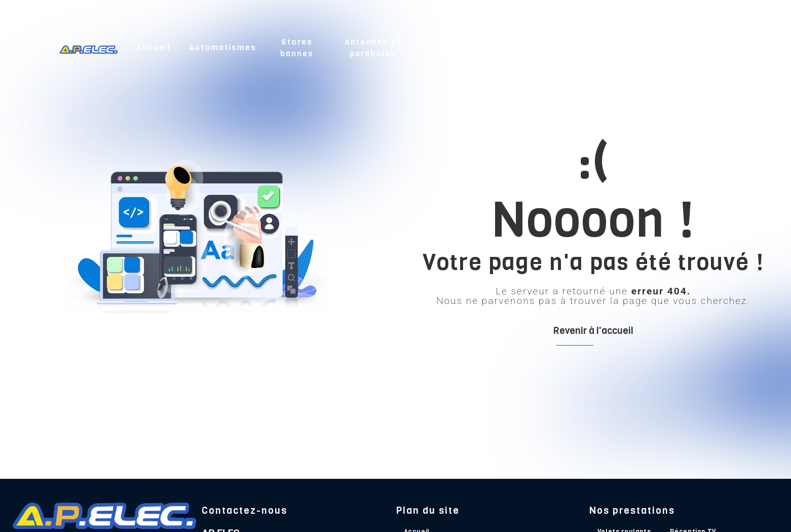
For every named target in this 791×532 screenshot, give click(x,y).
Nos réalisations (648, 46)
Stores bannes (297, 46)
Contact (713, 46)
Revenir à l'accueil (593, 331)
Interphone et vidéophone (467, 46)
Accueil (154, 46)
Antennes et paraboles (373, 46)
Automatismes (223, 46)
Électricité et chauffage (563, 46)
